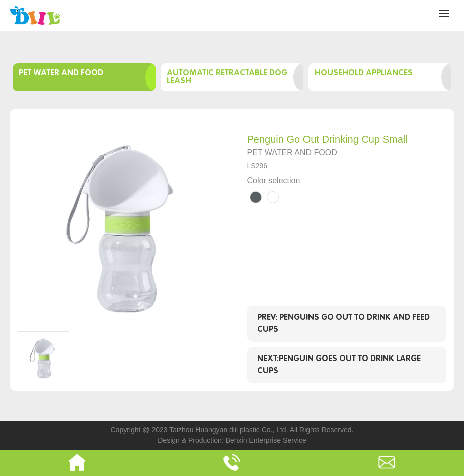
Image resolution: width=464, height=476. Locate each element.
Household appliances (364, 73)
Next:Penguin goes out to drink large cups (339, 365)
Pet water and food (61, 73)
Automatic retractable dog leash (227, 77)
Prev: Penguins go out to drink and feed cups (344, 324)
